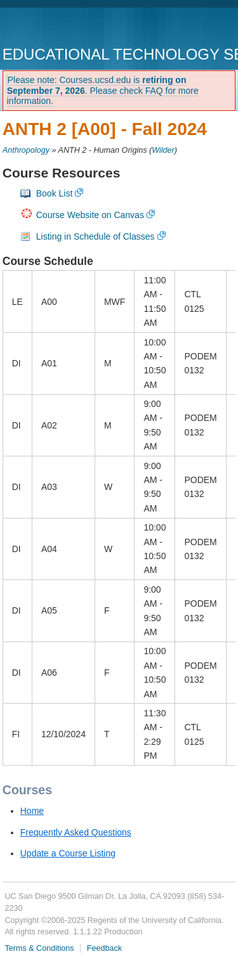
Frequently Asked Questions (76, 832)
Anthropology (26, 150)
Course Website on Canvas (90, 215)
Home (32, 811)
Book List (55, 193)
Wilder (163, 150)
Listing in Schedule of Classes (96, 236)
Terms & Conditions (39, 948)
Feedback (104, 948)
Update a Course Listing (68, 853)
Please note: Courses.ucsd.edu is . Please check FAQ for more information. (103, 91)
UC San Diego (75, 28)
